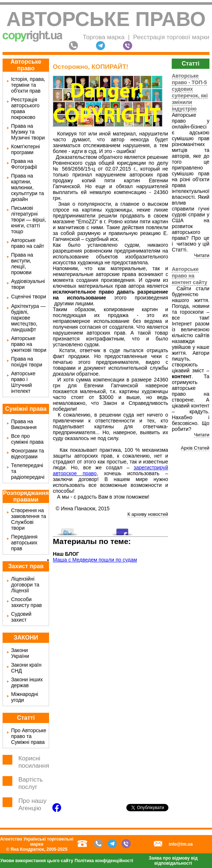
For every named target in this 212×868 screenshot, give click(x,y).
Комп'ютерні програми (25, 149)
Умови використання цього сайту (37, 861)
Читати (202, 255)
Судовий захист (21, 617)
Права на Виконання (24, 424)
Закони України (20, 653)
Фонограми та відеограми (27, 454)
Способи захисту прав (26, 602)
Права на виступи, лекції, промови (22, 264)
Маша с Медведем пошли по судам (95, 560)
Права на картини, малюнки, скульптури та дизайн (27, 187)
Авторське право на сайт (28, 243)
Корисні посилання (34, 762)
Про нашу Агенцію (32, 804)
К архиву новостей (148, 514)
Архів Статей (195, 448)
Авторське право (106, 19)
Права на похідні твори (27, 362)
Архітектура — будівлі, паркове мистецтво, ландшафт (28, 318)
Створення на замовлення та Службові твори (29, 519)
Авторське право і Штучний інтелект (23, 382)
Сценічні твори (29, 297)
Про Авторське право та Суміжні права (29, 736)
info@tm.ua (181, 844)
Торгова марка (104, 37)
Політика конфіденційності (104, 861)
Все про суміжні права (27, 439)
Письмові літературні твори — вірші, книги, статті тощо (28, 220)
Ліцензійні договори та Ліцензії (25, 585)
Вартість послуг (31, 783)
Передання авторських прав (24, 543)
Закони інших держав (27, 682)
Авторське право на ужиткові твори (29, 344)
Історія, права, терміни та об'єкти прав (28, 85)
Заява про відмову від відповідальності (173, 861)
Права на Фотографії (24, 164)
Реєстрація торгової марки (171, 37)
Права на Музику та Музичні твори (28, 132)
